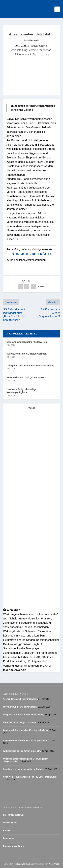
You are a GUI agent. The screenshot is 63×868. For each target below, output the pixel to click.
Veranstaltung (19, 50)
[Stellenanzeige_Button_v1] (31, 606)
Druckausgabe (10, 823)
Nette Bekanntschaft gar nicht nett (26, 377)
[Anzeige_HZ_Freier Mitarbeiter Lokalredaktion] (31, 548)
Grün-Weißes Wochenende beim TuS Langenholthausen (30, 777)
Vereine (33, 50)
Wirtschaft (45, 50)
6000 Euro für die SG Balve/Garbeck (27, 354)
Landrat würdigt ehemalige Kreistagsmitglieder (21, 391)
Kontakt (7, 831)
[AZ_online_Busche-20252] (31, 466)
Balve (34, 46)
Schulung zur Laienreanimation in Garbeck (24, 769)
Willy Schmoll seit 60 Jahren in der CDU (22, 751)
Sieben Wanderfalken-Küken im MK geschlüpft (25, 741)
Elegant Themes (25, 864)
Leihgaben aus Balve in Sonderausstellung (30, 366)
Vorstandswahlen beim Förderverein (27, 342)
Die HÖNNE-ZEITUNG (13, 815)
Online (43, 46)
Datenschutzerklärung (14, 846)
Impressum (9, 838)
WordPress (54, 864)
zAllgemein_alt (22, 54)
